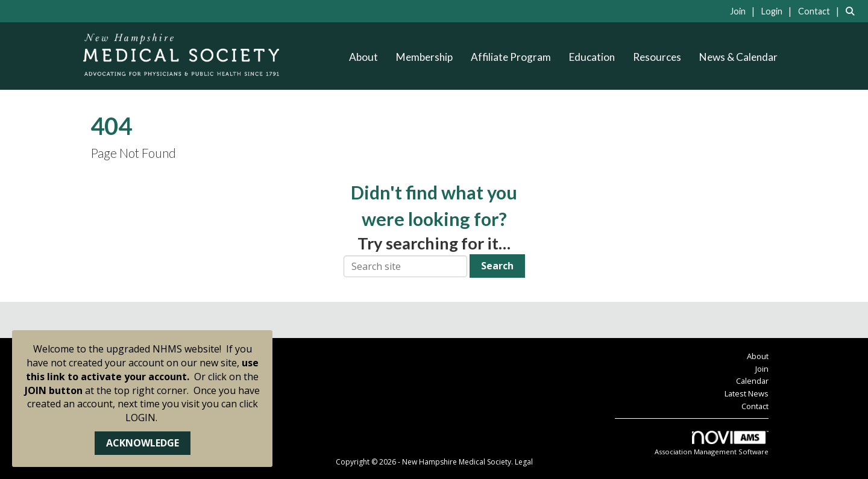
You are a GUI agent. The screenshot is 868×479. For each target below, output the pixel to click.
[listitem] (744, 11)
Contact (755, 406)
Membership (424, 57)
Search (497, 266)
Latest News (747, 393)
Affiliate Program (511, 57)
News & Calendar (738, 57)
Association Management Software (712, 443)
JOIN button (54, 390)
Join (762, 369)
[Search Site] (852, 11)
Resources (657, 57)
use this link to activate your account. (142, 370)
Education (592, 57)
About (363, 57)
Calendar (752, 381)
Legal (524, 462)
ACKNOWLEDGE (143, 443)
